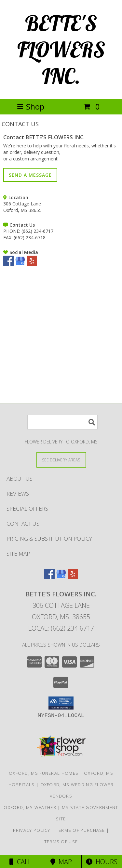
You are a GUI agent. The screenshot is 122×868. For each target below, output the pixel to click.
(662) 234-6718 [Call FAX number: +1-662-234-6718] (30, 238)
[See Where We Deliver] (61, 460)
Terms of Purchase (81, 830)
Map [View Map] (61, 862)
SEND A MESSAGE (30, 175)
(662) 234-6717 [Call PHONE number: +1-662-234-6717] (37, 231)
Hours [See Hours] (102, 862)
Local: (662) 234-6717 (61, 628)
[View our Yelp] (32, 264)
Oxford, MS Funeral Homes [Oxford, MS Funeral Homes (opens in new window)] (44, 773)
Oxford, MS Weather (30, 807)
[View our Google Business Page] (20, 264)
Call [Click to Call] (20, 862)
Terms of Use (61, 842)
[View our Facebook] (8, 264)
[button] (61, 703)
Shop (31, 106)
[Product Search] (62, 422)
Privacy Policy (32, 830)
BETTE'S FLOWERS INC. (61, 49)
